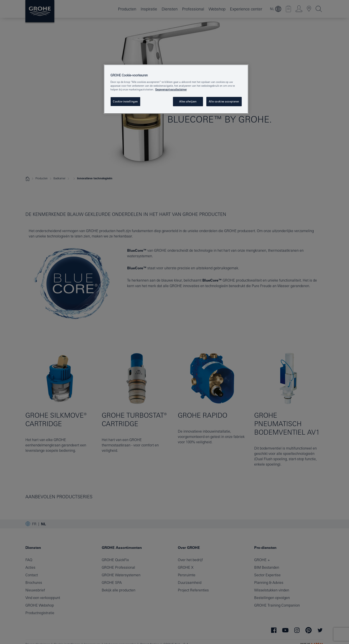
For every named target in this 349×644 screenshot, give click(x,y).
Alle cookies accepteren (224, 101)
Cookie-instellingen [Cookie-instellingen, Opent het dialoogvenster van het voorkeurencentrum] (125, 101)
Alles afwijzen (188, 101)
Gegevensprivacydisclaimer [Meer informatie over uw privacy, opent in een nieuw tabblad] (171, 89)
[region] (176, 89)
